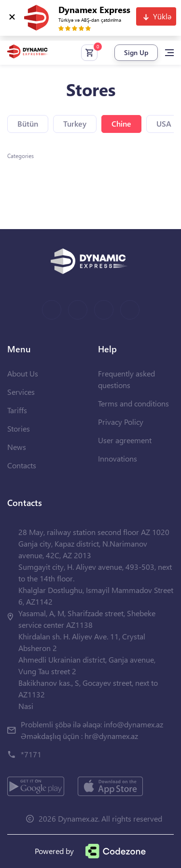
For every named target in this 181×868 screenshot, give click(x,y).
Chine (121, 123)
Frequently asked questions (126, 379)
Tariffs (17, 410)
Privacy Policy (121, 422)
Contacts (22, 465)
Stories (19, 428)
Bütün (28, 123)
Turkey (75, 123)
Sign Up (136, 52)
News (17, 447)
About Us (23, 373)
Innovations (118, 458)
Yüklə (162, 16)
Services (21, 392)
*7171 (31, 754)
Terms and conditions (133, 403)
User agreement (125, 440)
